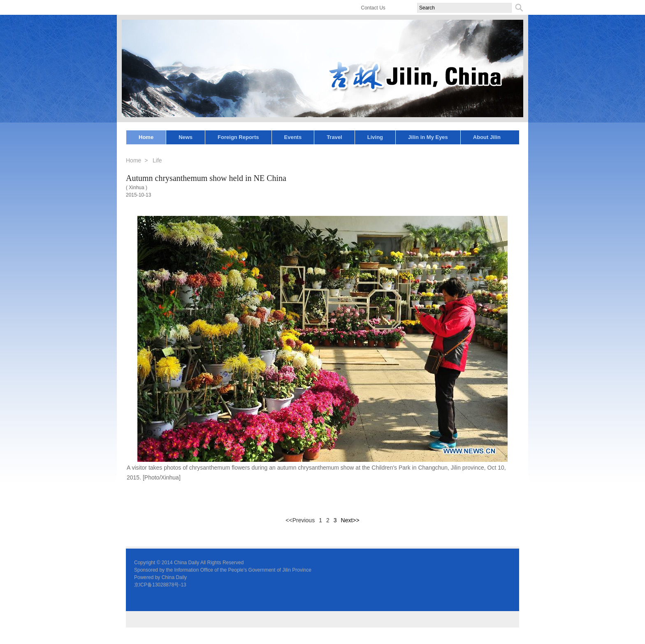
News (186, 137)
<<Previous (300, 520)
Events (293, 137)
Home (146, 137)
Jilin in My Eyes (428, 137)
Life (157, 160)
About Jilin (487, 137)
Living (375, 137)
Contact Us (373, 8)
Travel (334, 137)
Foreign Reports (238, 137)
